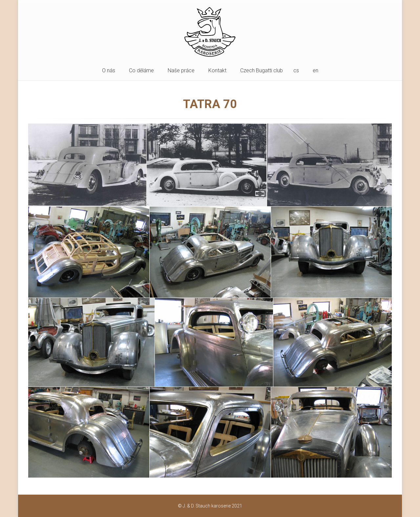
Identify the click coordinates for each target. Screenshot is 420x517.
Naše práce (181, 70)
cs (296, 70)
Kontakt (217, 70)
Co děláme (141, 70)
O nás (109, 70)
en (315, 70)
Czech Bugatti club (262, 70)
